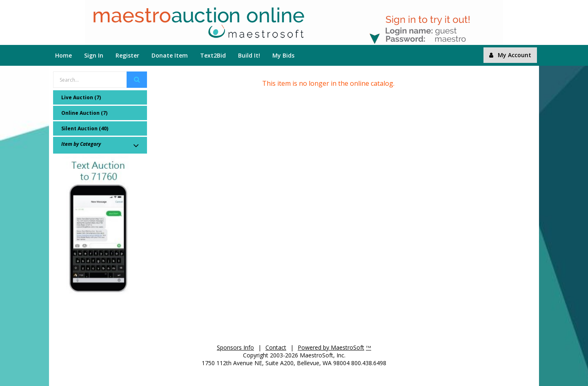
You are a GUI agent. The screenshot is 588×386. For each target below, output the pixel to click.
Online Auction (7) (84, 113)
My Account (510, 55)
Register (127, 55)
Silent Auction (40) (85, 128)
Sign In (94, 55)
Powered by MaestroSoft (331, 347)
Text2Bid (213, 55)
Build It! (249, 55)
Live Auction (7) (81, 97)
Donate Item (170, 55)
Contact (276, 347)
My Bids (283, 55)
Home (63, 55)
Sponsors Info (235, 347)
